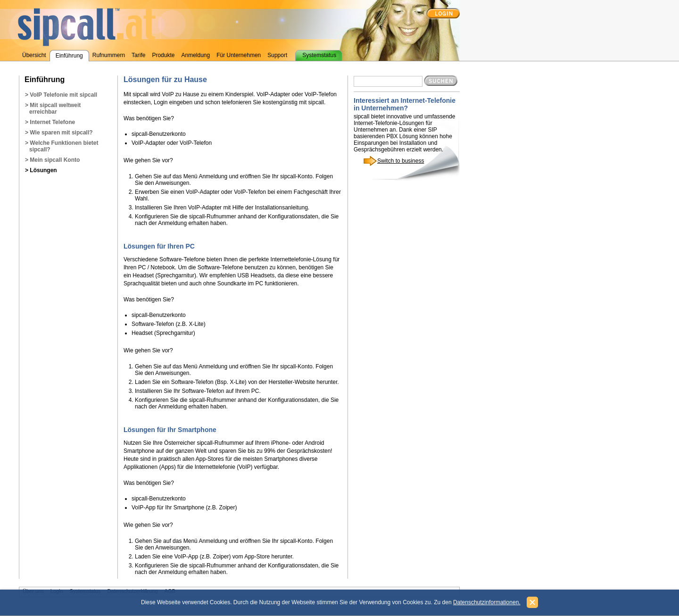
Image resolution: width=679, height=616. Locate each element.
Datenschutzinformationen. (487, 602)
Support (277, 55)
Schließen (532, 602)
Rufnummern (109, 55)
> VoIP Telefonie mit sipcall (61, 95)
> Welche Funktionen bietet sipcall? (62, 146)
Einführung (69, 56)
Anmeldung (195, 55)
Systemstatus (319, 55)
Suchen (441, 81)
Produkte (163, 55)
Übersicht (34, 55)
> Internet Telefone (50, 122)
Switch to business (401, 161)
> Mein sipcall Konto (52, 160)
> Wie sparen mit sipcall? (59, 133)
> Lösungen (41, 170)
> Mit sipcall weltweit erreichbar (53, 108)
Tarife (138, 55)
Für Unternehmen (239, 55)
